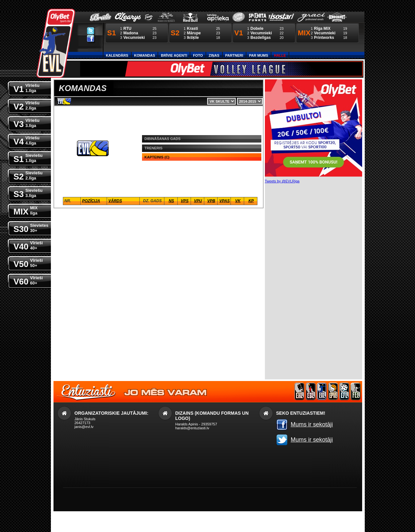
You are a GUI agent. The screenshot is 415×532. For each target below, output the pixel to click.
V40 (28, 245)
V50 (28, 263)
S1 (28, 158)
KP (251, 201)
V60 (28, 280)
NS (171, 201)
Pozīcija (91, 201)
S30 (31, 228)
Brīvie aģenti (174, 55)
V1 (27, 88)
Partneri (234, 55)
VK (238, 201)
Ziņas (214, 55)
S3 (28, 193)
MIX (26, 210)
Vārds (115, 201)
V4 (27, 140)
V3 (27, 123)
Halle (280, 55)
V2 (27, 105)
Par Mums (259, 55)
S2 (28, 175)
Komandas (145, 55)
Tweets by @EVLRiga (282, 181)
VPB (211, 201)
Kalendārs (117, 55)
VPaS (225, 201)
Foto (198, 55)
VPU (198, 201)
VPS (184, 201)
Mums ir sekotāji (312, 424)
